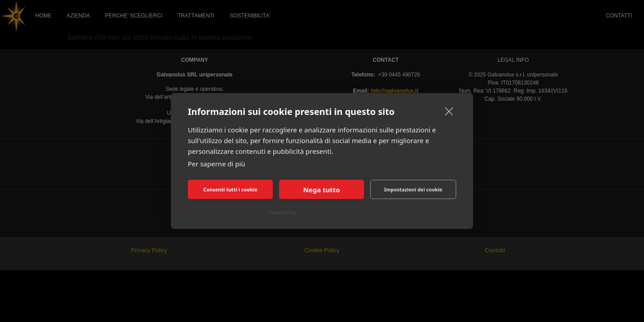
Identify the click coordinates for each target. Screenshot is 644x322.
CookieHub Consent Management (336, 212)
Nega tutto (322, 190)
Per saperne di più (216, 164)
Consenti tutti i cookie (230, 189)
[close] (449, 111)
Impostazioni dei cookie (413, 189)
